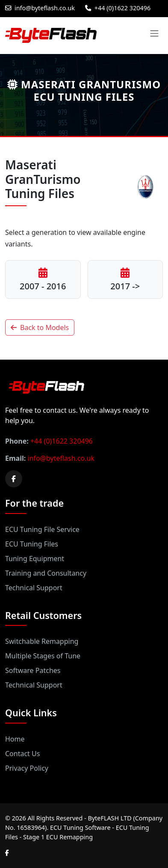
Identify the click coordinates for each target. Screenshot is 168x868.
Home (15, 739)
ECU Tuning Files (32, 544)
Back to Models (40, 327)
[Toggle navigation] (154, 33)
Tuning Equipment (35, 559)
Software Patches (33, 670)
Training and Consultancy (46, 573)
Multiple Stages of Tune (43, 656)
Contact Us (22, 754)
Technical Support (34, 588)
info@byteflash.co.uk (40, 8)
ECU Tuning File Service (42, 529)
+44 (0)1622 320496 (118, 8)
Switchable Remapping (42, 641)
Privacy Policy (27, 768)
